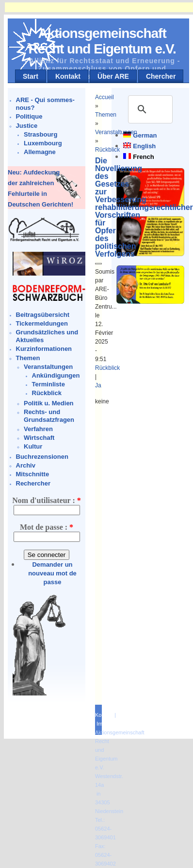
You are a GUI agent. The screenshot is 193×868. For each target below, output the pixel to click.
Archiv (26, 465)
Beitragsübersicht (43, 315)
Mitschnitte (33, 474)
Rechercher (33, 483)
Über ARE (113, 76)
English (144, 146)
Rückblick (47, 393)
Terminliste (48, 384)
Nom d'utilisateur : (46, 500)
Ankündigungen (56, 375)
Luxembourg (43, 143)
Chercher (161, 76)
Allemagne (40, 152)
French (143, 157)
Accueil (105, 97)
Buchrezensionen (42, 457)
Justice (27, 126)
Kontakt (68, 76)
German (145, 135)
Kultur (33, 446)
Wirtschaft (39, 438)
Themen (28, 358)
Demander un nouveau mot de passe (52, 573)
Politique (29, 116)
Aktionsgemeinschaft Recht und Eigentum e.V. (102, 41)
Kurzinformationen (44, 349)
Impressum (110, 724)
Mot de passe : (47, 527)
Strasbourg (40, 134)
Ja (98, 385)
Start (31, 76)
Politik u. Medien (49, 403)
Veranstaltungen (48, 367)
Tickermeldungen (42, 323)
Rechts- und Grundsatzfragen (49, 416)
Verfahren (38, 429)
